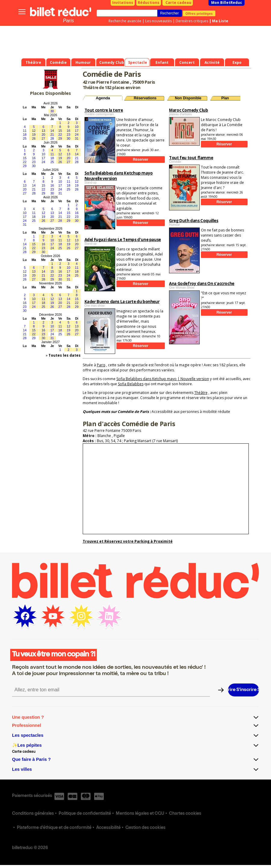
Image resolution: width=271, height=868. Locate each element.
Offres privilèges (199, 13)
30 (52, 111)
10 (77, 127)
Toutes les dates (65, 355)
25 (25, 138)
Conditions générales (33, 814)
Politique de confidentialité (85, 814)
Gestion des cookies (145, 828)
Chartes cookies (185, 814)
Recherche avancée (125, 21)
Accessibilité (108, 828)
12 (34, 131)
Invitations (123, 3)
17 (77, 131)
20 (43, 135)
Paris (68, 21)
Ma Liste (220, 21)
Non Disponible (188, 98)
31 (77, 138)
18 (25, 135)
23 (69, 135)
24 (77, 135)
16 (69, 131)
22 (60, 135)
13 (43, 131)
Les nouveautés (159, 21)
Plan (225, 98)
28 (52, 138)
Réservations (145, 98)
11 (25, 131)
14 (52, 131)
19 (34, 135)
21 (52, 135)
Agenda (103, 98)
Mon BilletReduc (227, 3)
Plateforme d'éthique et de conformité (54, 828)
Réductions (149, 3)
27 (43, 138)
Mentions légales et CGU (140, 814)
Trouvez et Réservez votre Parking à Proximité (128, 541)
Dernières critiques (192, 21)
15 (60, 131)
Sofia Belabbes (131, 384)
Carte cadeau (178, 3)
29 (60, 138)
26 (34, 138)
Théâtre (201, 393)
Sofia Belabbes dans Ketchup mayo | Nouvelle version (163, 379)
